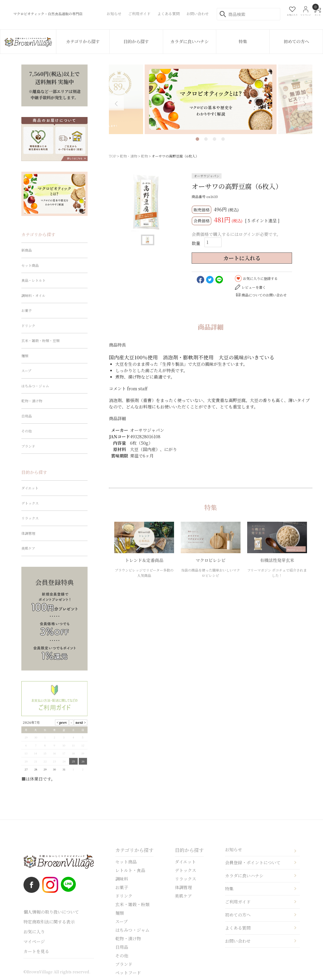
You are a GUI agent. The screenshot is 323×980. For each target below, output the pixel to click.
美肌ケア (28, 548)
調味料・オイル (33, 296)
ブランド (28, 446)
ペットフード (128, 973)
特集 (243, 41)
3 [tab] (214, 139)
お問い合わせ (238, 941)
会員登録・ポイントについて (253, 863)
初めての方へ (296, 41)
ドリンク (28, 326)
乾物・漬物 (129, 156)
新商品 (27, 250)
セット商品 (30, 265)
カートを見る (36, 951)
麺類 (25, 356)
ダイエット (30, 488)
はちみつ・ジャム (35, 386)
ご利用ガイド (238, 902)
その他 (27, 431)
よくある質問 (238, 928)
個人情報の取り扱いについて (51, 912)
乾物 (144, 156)
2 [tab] (206, 139)
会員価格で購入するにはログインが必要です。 (236, 234)
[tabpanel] (211, 99)
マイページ (34, 941)
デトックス (30, 503)
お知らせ (234, 850)
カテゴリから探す (83, 41)
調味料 (122, 879)
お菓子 (27, 310)
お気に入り (34, 932)
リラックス (30, 518)
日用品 (27, 416)
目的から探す (136, 41)
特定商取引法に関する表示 (49, 922)
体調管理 (28, 533)
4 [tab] (223, 139)
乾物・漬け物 (32, 401)
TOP (113, 156)
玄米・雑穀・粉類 (132, 904)
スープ (26, 371)
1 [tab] (197, 139)
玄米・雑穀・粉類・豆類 (40, 341)
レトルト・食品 (130, 870)
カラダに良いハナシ (190, 41)
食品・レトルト (34, 280)
